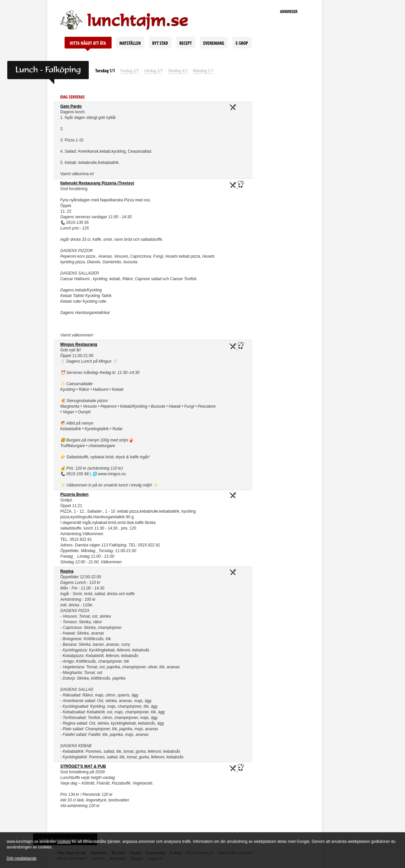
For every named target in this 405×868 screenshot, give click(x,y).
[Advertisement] (289, 119)
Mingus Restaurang (79, 344)
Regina (67, 571)
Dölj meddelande (22, 858)
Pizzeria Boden (74, 494)
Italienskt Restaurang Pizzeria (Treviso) (97, 183)
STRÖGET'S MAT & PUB (83, 766)
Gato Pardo (71, 106)
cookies (64, 842)
